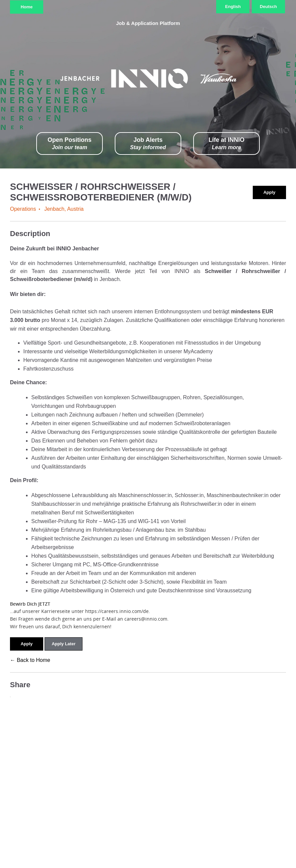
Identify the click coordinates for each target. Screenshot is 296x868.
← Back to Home (30, 660)
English (233, 6)
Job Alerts (148, 144)
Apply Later (64, 644)
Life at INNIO (226, 144)
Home (27, 7)
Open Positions (70, 144)
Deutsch (268, 6)
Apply (269, 192)
